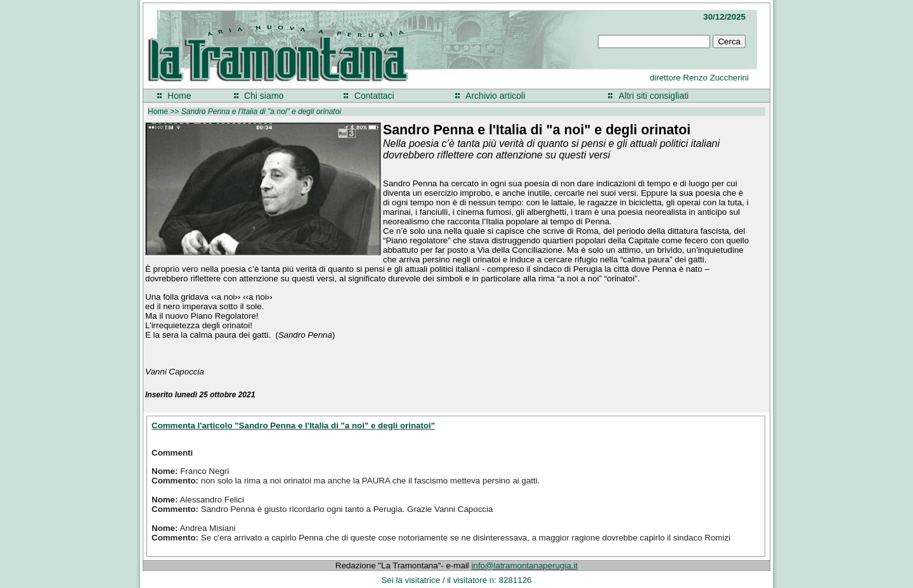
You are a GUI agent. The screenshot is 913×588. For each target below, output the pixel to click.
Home (179, 96)
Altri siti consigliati (654, 96)
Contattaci (374, 96)
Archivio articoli (495, 96)
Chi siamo (264, 96)
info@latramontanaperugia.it (525, 566)
